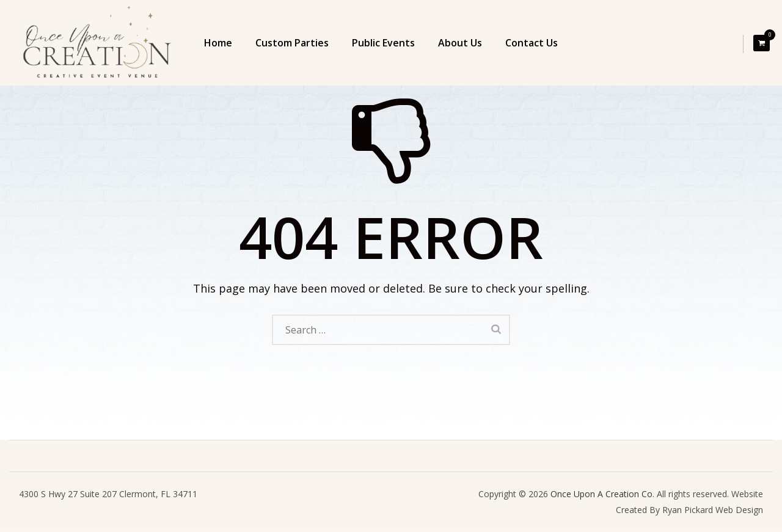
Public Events (383, 43)
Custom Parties (292, 43)
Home (218, 43)
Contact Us (532, 43)
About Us (460, 43)
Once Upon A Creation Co (601, 494)
